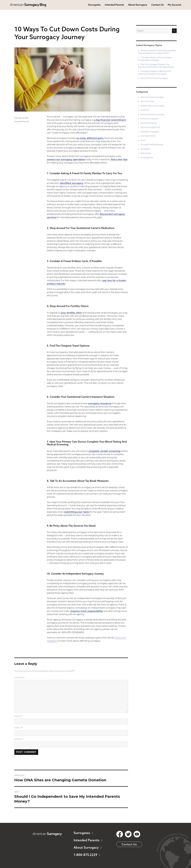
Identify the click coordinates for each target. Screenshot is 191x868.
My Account (174, 5)
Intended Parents (114, 5)
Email (18, 728)
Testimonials (146, 153)
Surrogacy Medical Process (152, 145)
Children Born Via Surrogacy (153, 106)
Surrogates (94, 5)
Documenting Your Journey (152, 115)
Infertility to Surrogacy (150, 132)
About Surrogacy (138, 5)
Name (18, 716)
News (143, 140)
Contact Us (158, 5)
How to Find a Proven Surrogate (154, 78)
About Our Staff (147, 102)
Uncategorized (147, 158)
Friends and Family (149, 123)
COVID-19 (145, 110)
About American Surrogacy (152, 97)
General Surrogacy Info (150, 127)
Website (19, 739)
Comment (19, 678)
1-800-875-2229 (87, 855)
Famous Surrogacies (149, 119)
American (28, 5)
